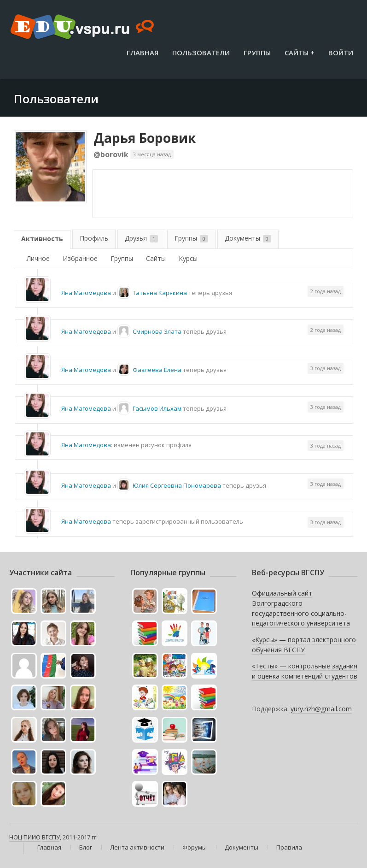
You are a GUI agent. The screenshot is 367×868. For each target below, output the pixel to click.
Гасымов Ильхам (157, 408)
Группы (257, 53)
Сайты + (300, 53)
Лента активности (137, 847)
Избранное (80, 258)
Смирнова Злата (157, 331)
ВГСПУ (51, 837)
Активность (42, 239)
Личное (38, 258)
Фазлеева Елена (157, 370)
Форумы (195, 847)
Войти (341, 53)
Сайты (156, 258)
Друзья (141, 238)
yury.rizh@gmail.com (321, 709)
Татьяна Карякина (160, 293)
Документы (248, 238)
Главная (143, 53)
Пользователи (201, 53)
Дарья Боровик (145, 138)
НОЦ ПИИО (25, 837)
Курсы (188, 258)
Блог (86, 847)
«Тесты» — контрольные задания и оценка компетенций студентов (305, 671)
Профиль (94, 238)
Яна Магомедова (86, 293)
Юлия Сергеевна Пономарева (177, 485)
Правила (289, 847)
